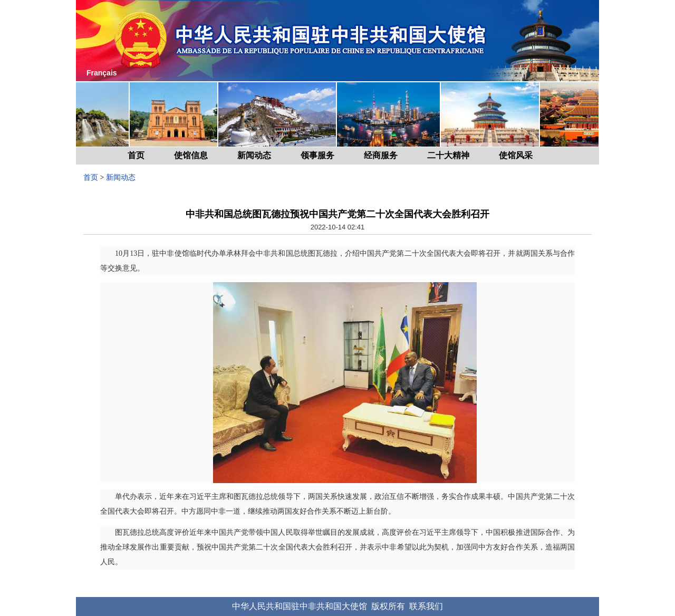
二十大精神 (448, 155)
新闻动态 (254, 155)
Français (102, 73)
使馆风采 (516, 155)
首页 (136, 155)
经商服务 (381, 155)
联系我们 (426, 606)
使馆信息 (191, 155)
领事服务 (317, 155)
